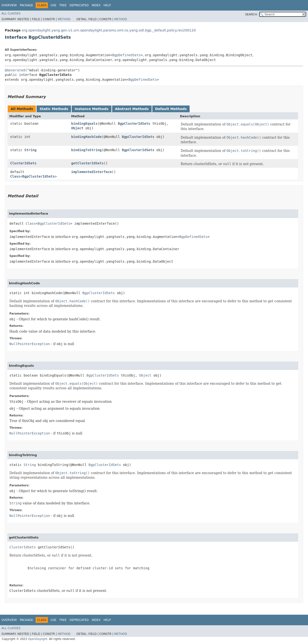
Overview (9, 5)
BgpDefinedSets (127, 55)
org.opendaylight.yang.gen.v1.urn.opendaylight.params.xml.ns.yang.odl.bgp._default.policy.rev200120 (109, 30)
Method (64, 19)
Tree (63, 5)
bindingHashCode (86, 137)
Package (26, 5)
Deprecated (79, 5)
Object (77, 128)
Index (96, 5)
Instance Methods (91, 109)
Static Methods (54, 109)
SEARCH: (252, 14)
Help (107, 5)
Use (53, 5)
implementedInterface (92, 172)
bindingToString (86, 150)
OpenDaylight (38, 639)
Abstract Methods (132, 109)
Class (15, 176)
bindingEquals (84, 124)
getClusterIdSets (87, 163)
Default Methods (171, 109)
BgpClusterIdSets (134, 124)
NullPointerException (30, 344)
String (30, 150)
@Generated (15, 70)
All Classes (11, 13)
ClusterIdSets (23, 163)
